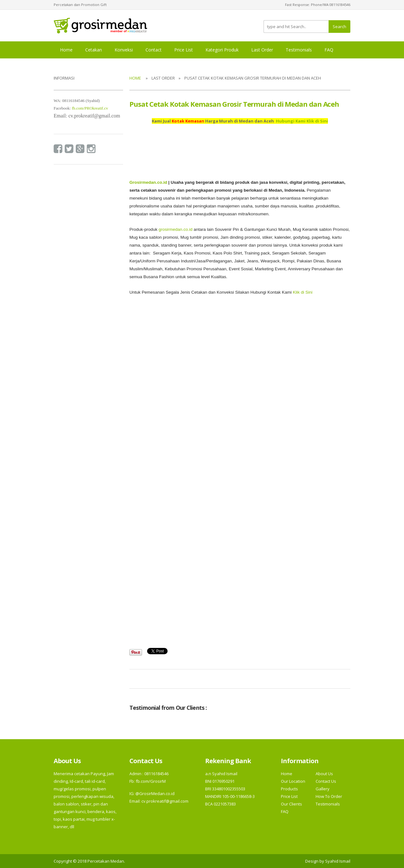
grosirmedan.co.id (175, 229)
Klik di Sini (303, 292)
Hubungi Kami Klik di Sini (302, 121)
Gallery (323, 789)
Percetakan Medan (106, 861)
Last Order (262, 50)
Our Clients (291, 804)
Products (289, 789)
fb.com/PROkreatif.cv (90, 108)
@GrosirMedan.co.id (155, 793)
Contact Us (326, 781)
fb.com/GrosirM (150, 781)
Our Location (293, 781)
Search (339, 27)
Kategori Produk (222, 50)
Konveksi (124, 50)
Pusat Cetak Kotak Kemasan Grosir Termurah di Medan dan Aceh (234, 104)
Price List (184, 50)
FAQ (329, 50)
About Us (324, 774)
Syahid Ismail (338, 861)
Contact (154, 50)
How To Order (329, 796)
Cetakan (94, 50)
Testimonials (299, 50)
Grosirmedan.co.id (148, 182)
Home (66, 50)
